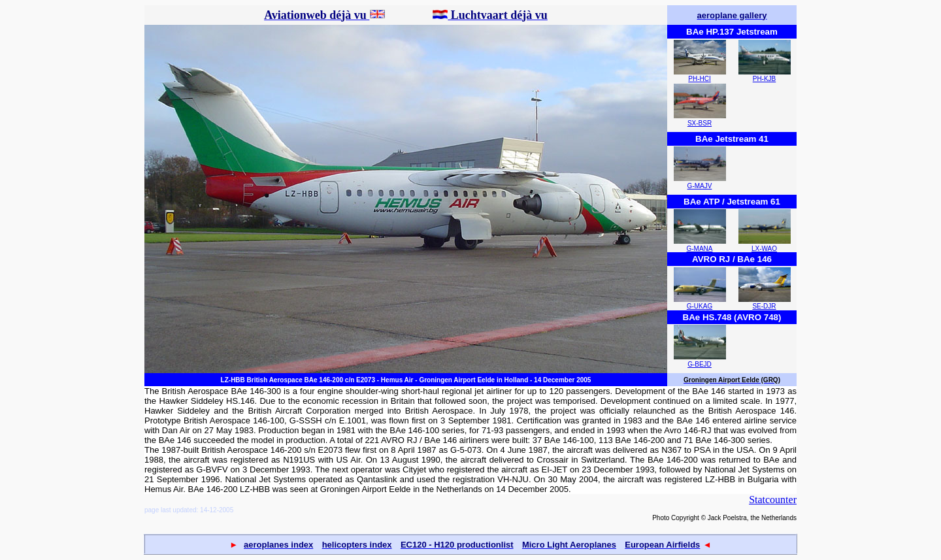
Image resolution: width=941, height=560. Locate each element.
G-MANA (700, 249)
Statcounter (773, 500)
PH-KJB (765, 79)
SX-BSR (700, 123)
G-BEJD (700, 364)
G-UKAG (700, 306)
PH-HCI (699, 79)
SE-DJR (764, 306)
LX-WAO (764, 249)
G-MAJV (700, 186)
